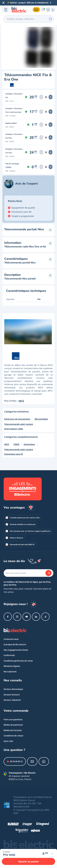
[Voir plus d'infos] (52, 854)
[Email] (28, 573)
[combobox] (28, 19)
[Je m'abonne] (48, 573)
